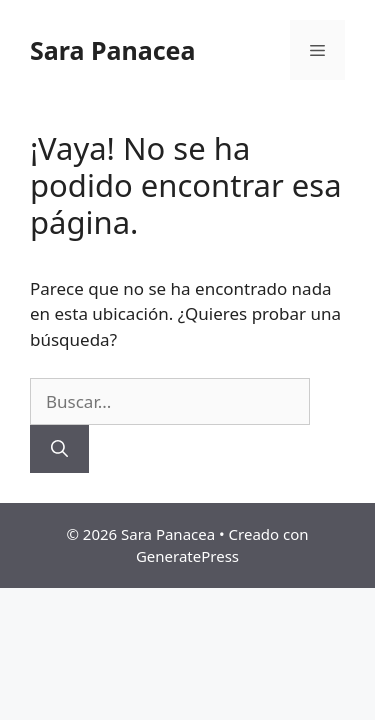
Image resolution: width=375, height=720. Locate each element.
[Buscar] (59, 449)
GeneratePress (187, 556)
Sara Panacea (112, 50)
